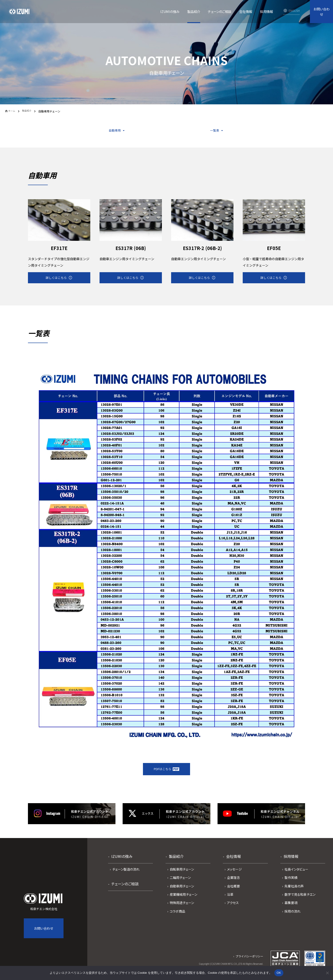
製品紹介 (30, 111)
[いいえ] (327, 973)
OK (279, 973)
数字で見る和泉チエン (300, 900)
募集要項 (291, 909)
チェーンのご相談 (125, 890)
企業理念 (233, 884)
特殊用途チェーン (182, 909)
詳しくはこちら (55, 281)
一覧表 (215, 131)
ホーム (14, 111)
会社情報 (233, 862)
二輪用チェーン (180, 884)
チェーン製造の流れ (126, 875)
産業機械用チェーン (183, 900)
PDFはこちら (166, 774)
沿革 (230, 900)
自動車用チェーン (182, 892)
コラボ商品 (177, 917)
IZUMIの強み (122, 862)
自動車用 (114, 131)
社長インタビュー (296, 875)
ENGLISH (294, 11)
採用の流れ (292, 917)
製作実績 (291, 884)
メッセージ (234, 875)
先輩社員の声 (294, 892)
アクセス (233, 909)
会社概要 (233, 892)
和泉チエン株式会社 (44, 908)
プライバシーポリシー (249, 962)
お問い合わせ (321, 12)
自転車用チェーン (182, 875)
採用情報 (291, 862)
